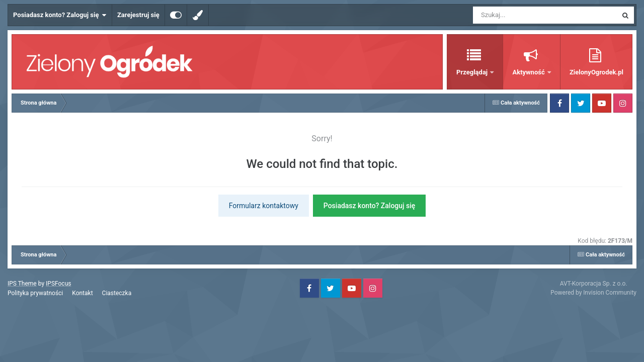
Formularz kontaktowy (264, 206)
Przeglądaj (473, 72)
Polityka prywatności (35, 293)
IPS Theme (22, 284)
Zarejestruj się (138, 15)
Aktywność (529, 72)
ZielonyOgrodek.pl (596, 72)
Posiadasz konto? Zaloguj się (60, 15)
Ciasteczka (117, 293)
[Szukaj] (522, 15)
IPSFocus (58, 284)
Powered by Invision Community (593, 293)
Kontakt (82, 293)
